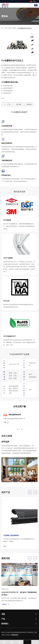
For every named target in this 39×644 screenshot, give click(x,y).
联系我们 (5, 624)
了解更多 (5, 604)
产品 (10, 28)
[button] (32, 34)
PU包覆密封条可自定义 (25, 28)
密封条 (15, 28)
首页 (6, 28)
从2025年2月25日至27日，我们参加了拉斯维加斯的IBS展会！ (19, 594)
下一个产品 (7, 104)
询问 (5, 546)
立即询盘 (19, 104)
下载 (6, 422)
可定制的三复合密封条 (11, 535)
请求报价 (29, 104)
